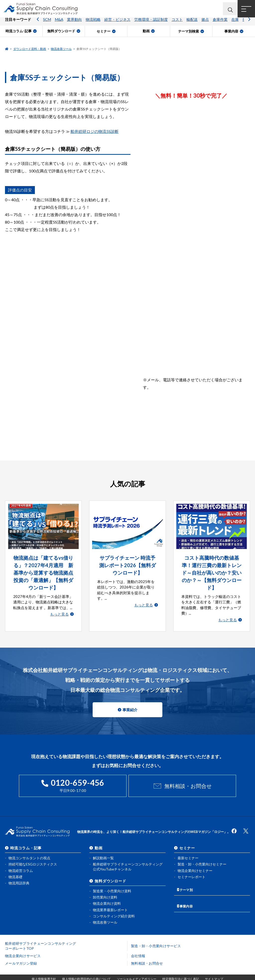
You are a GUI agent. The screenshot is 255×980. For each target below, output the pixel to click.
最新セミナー (188, 848)
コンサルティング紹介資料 (114, 906)
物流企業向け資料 (107, 894)
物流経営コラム (21, 861)
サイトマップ (214, 969)
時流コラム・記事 (26, 838)
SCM (47, 24)
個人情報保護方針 (44, 969)
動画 (99, 838)
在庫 (235, 24)
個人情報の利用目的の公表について (86, 969)
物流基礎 (15, 867)
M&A (59, 24)
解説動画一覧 (103, 848)
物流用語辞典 (19, 874)
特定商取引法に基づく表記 (181, 969)
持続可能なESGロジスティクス (33, 855)
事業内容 (187, 893)
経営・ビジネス (117, 24)
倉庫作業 (220, 24)
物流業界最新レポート (110, 900)
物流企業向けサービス (23, 946)
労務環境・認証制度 (151, 24)
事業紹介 (130, 702)
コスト (177, 24)
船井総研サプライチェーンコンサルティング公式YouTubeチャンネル (128, 857)
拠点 (205, 24)
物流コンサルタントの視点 (29, 848)
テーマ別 (187, 879)
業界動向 (74, 24)
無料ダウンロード (110, 871)
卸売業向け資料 (105, 888)
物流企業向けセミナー (195, 861)
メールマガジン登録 (21, 954)
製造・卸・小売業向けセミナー (202, 855)
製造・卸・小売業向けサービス (156, 936)
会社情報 (138, 946)
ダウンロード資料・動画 (30, 49)
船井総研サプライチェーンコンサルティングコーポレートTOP (41, 936)
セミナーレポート (191, 867)
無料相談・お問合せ (188, 778)
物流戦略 (93, 24)
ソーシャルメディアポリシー (137, 969)
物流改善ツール (61, 49)
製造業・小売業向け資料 (112, 882)
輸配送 (192, 24)
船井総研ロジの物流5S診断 (95, 131)
